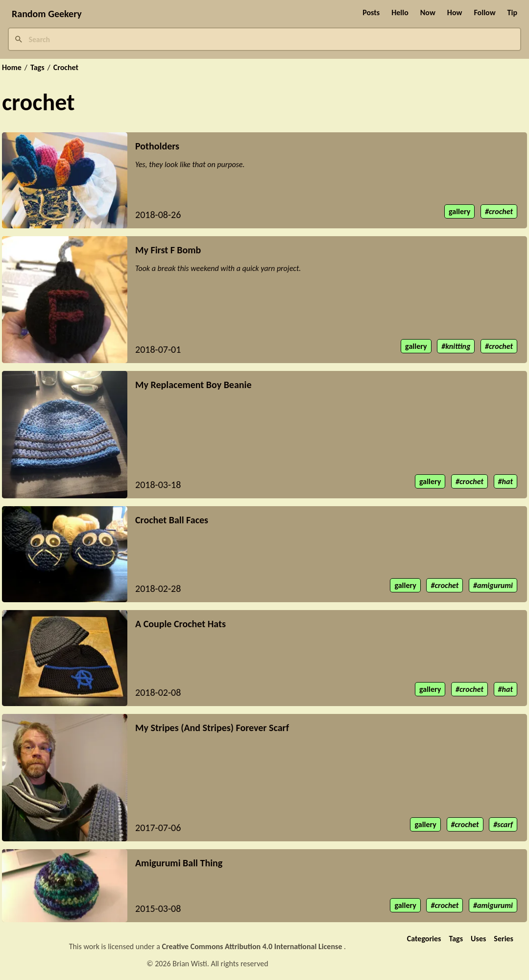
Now (428, 12)
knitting (458, 346)
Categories (424, 939)
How (455, 12)
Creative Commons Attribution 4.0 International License (253, 946)
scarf (505, 824)
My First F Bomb (168, 250)
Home (12, 68)
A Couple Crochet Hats (180, 624)
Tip (512, 12)
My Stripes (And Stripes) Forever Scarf (212, 728)
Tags (37, 68)
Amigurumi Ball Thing (179, 863)
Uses (478, 939)
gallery (459, 211)
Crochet (66, 68)
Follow (484, 12)
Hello (400, 12)
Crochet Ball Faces (172, 520)
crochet (501, 211)
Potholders (157, 146)
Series (504, 939)
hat (507, 481)
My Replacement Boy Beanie (193, 385)
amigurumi (495, 585)
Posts (371, 12)
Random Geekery (47, 14)
